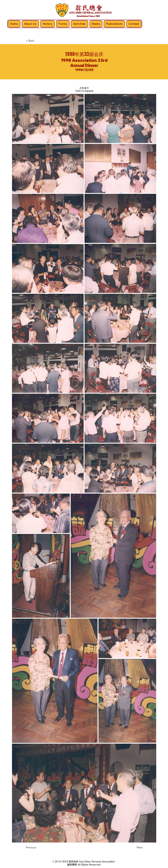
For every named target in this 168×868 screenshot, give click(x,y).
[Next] (134, 848)
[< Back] (37, 41)
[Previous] (37, 848)
